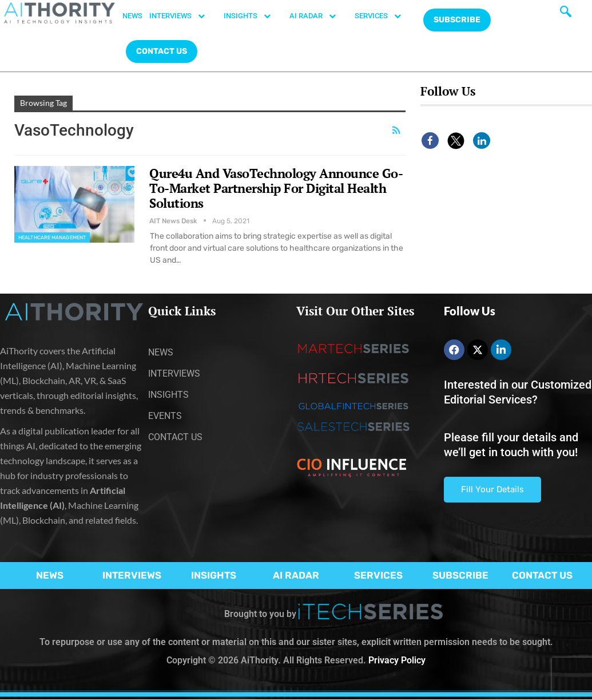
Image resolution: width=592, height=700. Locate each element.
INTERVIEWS (183, 16)
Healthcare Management (52, 238)
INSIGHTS (253, 16)
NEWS (132, 16)
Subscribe (457, 20)
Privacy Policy (397, 660)
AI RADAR (319, 16)
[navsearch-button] (566, 14)
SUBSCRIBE (460, 575)
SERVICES (384, 16)
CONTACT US (162, 51)
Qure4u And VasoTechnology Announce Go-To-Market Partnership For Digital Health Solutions (276, 188)
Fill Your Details (492, 489)
